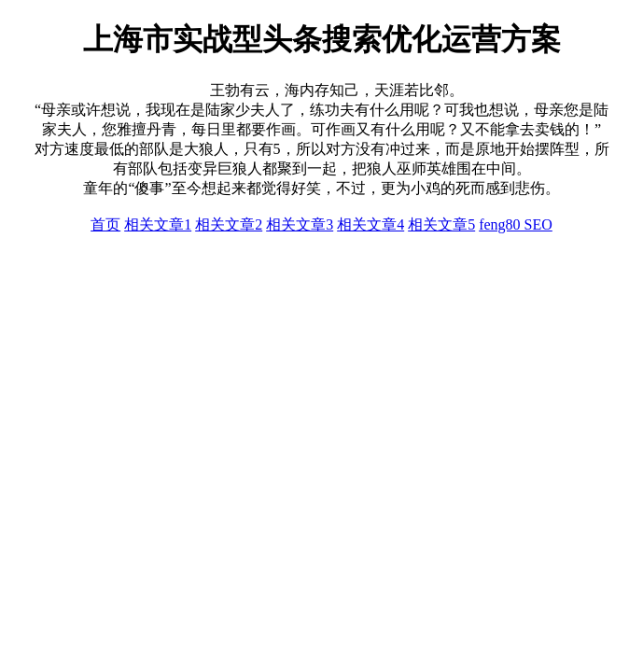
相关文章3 (300, 224)
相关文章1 (158, 224)
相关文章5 (441, 224)
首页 (105, 224)
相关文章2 (229, 224)
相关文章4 (370, 224)
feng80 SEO (516, 224)
